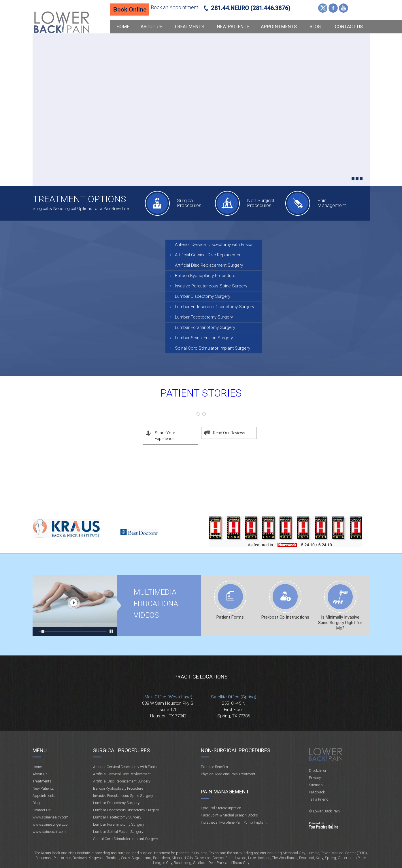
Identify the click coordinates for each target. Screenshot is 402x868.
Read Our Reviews (229, 433)
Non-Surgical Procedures (236, 750)
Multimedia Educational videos (75, 605)
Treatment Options (79, 199)
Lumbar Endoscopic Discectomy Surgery (215, 307)
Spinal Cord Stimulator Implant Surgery (213, 348)
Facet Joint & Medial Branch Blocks (229, 815)
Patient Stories (201, 393)
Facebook (333, 8)
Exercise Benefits (214, 767)
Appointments (279, 27)
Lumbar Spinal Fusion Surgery (204, 338)
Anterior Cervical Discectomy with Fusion (214, 245)
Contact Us (349, 27)
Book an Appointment (174, 7)
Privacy (315, 778)
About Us (152, 27)
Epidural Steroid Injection (221, 808)
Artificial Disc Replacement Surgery (209, 265)
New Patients (233, 27)
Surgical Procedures (189, 203)
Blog (315, 27)
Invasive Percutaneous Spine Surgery (211, 286)
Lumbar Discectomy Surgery (203, 296)
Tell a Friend (319, 799)
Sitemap (316, 785)
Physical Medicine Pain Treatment (228, 774)
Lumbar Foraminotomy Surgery (205, 327)
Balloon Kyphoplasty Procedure (205, 276)
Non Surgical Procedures (261, 203)
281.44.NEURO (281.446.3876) (251, 8)
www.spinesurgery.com (52, 824)
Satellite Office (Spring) (234, 697)
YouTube (344, 8)
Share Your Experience (165, 436)
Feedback (317, 792)
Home (123, 27)
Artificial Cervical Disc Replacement (209, 255)
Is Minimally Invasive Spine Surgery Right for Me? (340, 623)
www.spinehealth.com (50, 817)
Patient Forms (230, 617)
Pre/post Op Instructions (285, 617)
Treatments (189, 27)
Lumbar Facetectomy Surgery (204, 317)
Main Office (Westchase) (168, 697)
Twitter (323, 8)
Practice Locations (201, 677)
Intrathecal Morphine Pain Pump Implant (234, 822)
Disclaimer (318, 771)
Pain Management (332, 203)
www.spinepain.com (49, 832)
